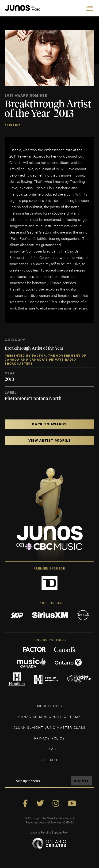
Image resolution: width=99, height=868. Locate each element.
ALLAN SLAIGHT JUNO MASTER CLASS (49, 727)
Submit (81, 781)
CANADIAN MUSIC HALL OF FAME (49, 716)
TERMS (50, 749)
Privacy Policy (50, 738)
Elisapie (13, 125)
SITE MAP (49, 760)
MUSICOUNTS (50, 706)
